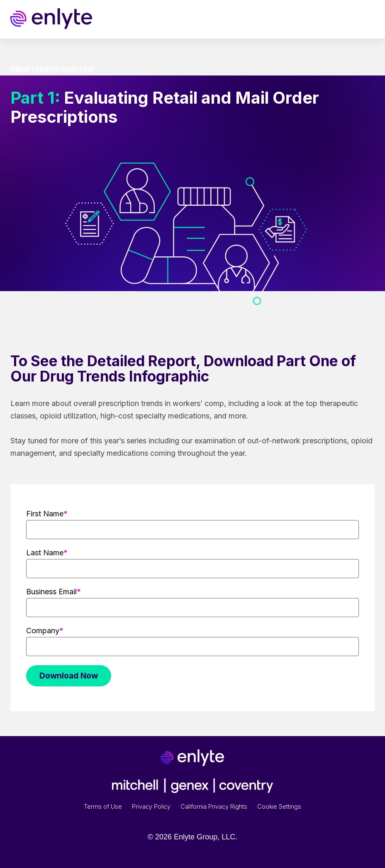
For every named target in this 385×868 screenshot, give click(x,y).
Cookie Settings (279, 806)
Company (43, 631)
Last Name (45, 553)
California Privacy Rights (214, 806)
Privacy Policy (151, 806)
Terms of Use (103, 806)
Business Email (51, 592)
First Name (45, 514)
